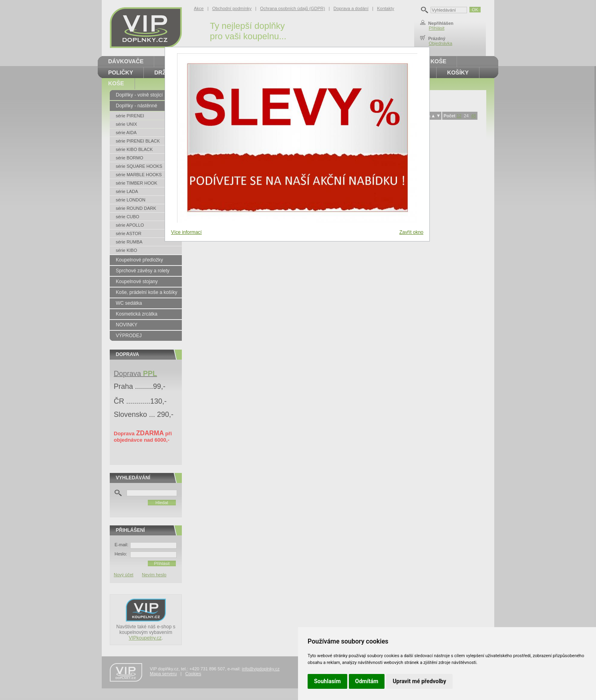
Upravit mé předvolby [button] (419, 681)
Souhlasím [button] (327, 681)
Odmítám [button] (367, 681)
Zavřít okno (411, 232)
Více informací (186, 232)
